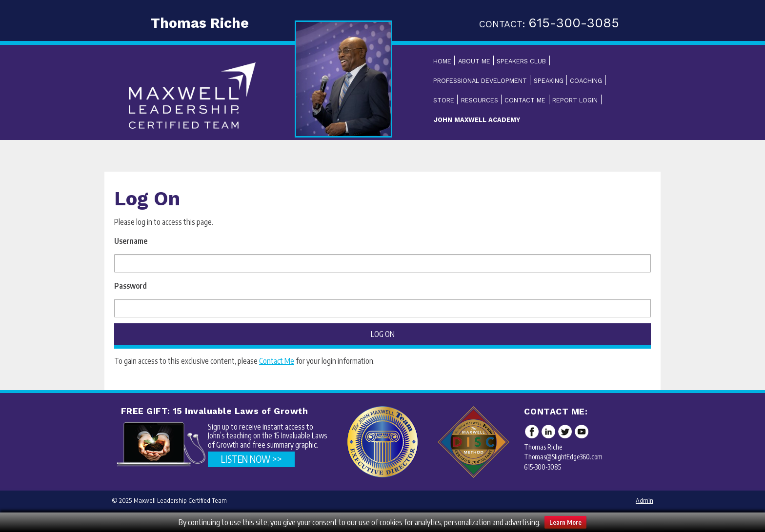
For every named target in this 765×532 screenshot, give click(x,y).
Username (131, 241)
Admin (644, 500)
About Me (474, 61)
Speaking (549, 81)
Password (131, 286)
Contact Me (525, 100)
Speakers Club (521, 61)
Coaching (586, 81)
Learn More (565, 522)
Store (444, 100)
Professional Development (480, 81)
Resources (480, 100)
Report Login (575, 100)
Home (442, 61)
